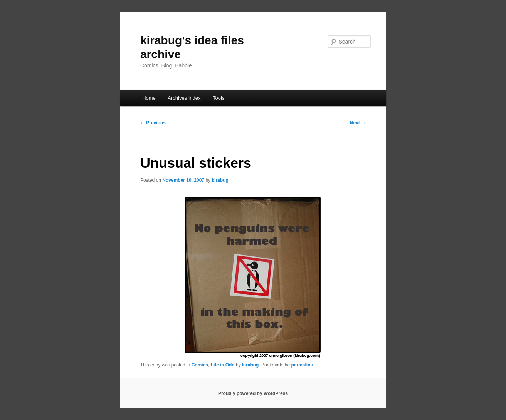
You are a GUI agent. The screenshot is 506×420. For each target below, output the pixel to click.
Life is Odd (223, 365)
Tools (219, 98)
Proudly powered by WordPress (253, 393)
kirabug (220, 180)
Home (149, 98)
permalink (302, 365)
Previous (153, 123)
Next (358, 123)
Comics (200, 365)
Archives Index (184, 98)
